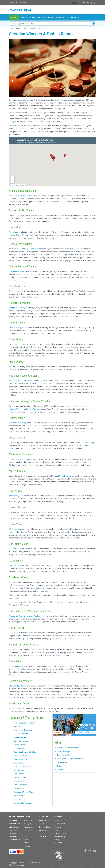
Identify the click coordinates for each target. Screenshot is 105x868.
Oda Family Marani (17, 549)
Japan (26, 839)
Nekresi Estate (20, 777)
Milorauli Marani (65, 476)
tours (15, 126)
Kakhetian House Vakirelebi (20, 380)
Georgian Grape (64, 751)
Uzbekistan (14, 827)
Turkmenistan (15, 839)
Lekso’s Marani (20, 763)
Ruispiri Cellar (15, 633)
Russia (27, 843)
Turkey (27, 846)
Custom (60, 17)
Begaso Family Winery (33, 249)
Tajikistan (13, 836)
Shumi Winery (15, 666)
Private (41, 17)
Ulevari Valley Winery (18, 686)
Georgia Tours (28, 17)
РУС (79, 3)
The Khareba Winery (17, 423)
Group (51, 17)
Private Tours (45, 827)
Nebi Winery (14, 496)
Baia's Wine (14, 232)
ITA (88, 3)
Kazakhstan (14, 830)
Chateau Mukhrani (16, 271)
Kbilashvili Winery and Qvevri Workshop (25, 409)
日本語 (93, 3)
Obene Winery (15, 529)
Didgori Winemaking (17, 308)
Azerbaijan (28, 827)
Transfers (74, 17)
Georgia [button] (14, 17)
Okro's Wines (14, 565)
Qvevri (44, 585)
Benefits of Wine (64, 755)
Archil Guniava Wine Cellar (19, 196)
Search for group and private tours (24, 23)
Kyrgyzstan (14, 833)
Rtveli (60, 766)
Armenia (27, 830)
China (26, 836)
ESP (84, 3)
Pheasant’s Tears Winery (24, 792)
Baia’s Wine (18, 726)
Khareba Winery (20, 759)
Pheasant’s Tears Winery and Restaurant (26, 616)
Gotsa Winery (15, 344)
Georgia (27, 824)
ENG (74, 3)
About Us (13, 3)
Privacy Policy (60, 833)
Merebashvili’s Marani (18, 459)
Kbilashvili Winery (21, 756)
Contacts (58, 843)
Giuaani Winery (15, 327)
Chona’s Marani (15, 291)
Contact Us (23, 3)
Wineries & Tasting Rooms (68, 748)
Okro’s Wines (19, 788)
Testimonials (60, 824)
